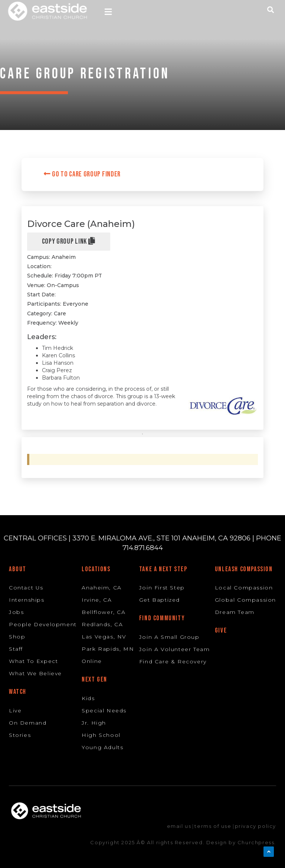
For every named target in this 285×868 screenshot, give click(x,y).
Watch (18, 692)
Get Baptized (160, 600)
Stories (20, 735)
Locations (96, 569)
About (18, 569)
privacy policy (255, 826)
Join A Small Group (169, 637)
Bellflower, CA (104, 612)
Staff (16, 649)
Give (221, 630)
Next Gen (94, 680)
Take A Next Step (163, 569)
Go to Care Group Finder (82, 174)
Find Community (162, 618)
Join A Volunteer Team (175, 649)
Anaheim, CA (102, 588)
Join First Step (162, 588)
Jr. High (94, 723)
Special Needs (104, 711)
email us (179, 826)
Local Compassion (244, 588)
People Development (43, 624)
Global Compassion (245, 600)
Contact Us (26, 588)
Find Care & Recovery (173, 661)
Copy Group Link (69, 241)
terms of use (213, 826)
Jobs (16, 612)
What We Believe (35, 673)
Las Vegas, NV (104, 637)
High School (101, 735)
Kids (88, 698)
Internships (27, 600)
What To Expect (33, 661)
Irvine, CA (97, 600)
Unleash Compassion (244, 569)
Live (15, 711)
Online (92, 661)
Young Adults (102, 747)
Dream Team (235, 612)
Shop (17, 637)
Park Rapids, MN (108, 649)
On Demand (28, 723)
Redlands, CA (102, 624)
